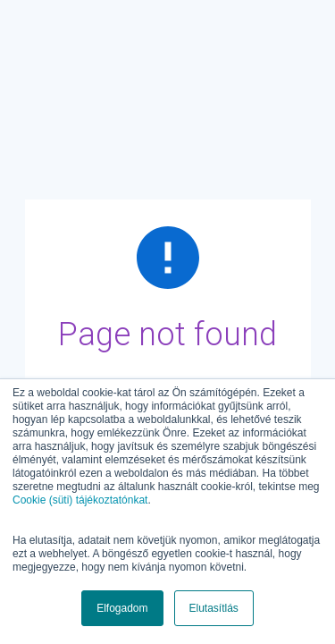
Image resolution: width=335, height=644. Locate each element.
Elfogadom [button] (122, 608)
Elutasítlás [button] (214, 608)
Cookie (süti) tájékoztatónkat (80, 500)
